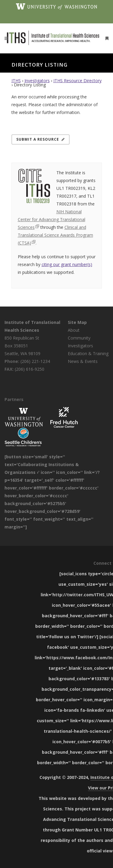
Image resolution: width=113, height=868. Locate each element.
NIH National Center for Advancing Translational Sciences (52, 219)
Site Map (77, 322)
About (74, 330)
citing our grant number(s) (67, 264)
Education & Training (88, 353)
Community (79, 338)
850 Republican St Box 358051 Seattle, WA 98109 (22, 346)
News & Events (83, 361)
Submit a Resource (41, 139)
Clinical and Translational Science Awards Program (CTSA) (55, 235)
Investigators (37, 81)
